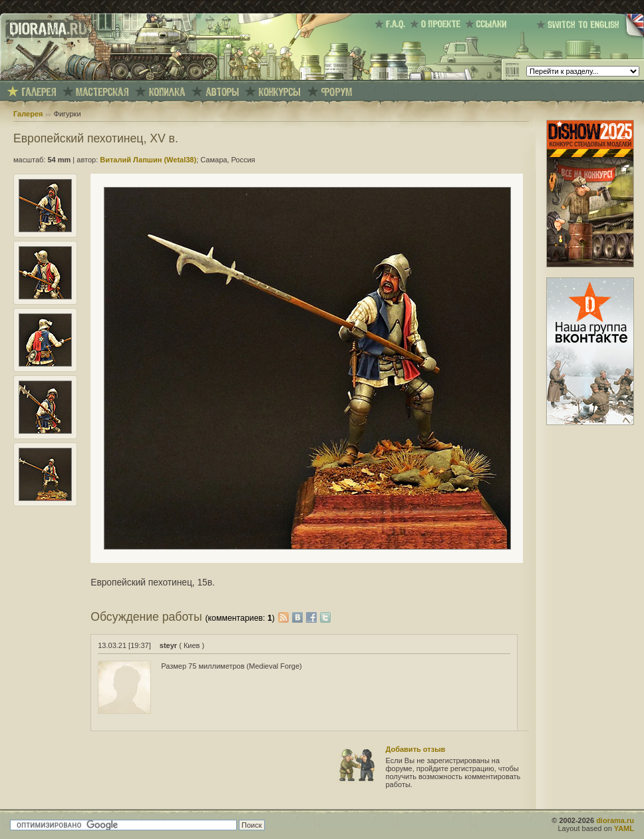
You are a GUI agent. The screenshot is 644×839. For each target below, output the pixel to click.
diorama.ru (615, 820)
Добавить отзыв (416, 749)
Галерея (28, 114)
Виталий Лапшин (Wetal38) (148, 160)
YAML (624, 828)
